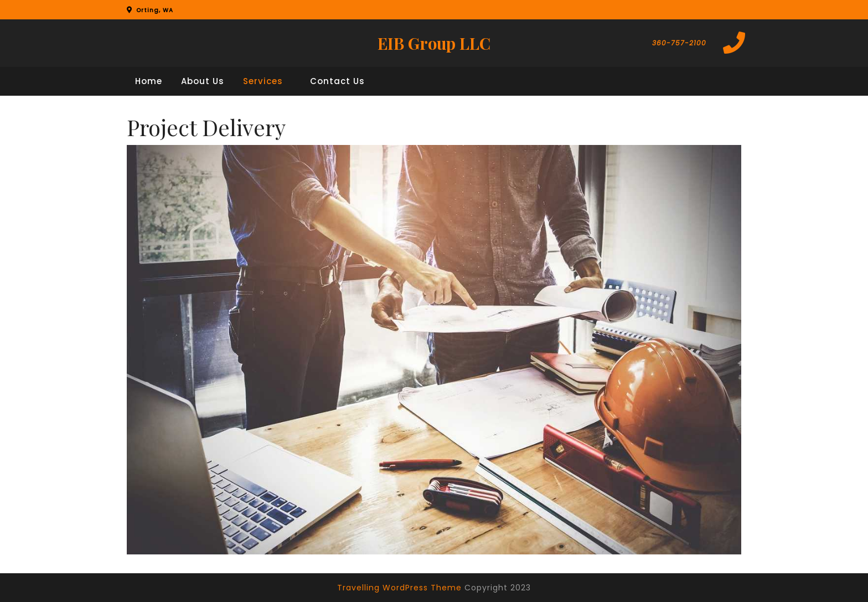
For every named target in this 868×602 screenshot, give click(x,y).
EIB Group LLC (434, 43)
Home (149, 81)
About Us (203, 81)
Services (263, 81)
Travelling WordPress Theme (399, 588)
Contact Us (337, 81)
